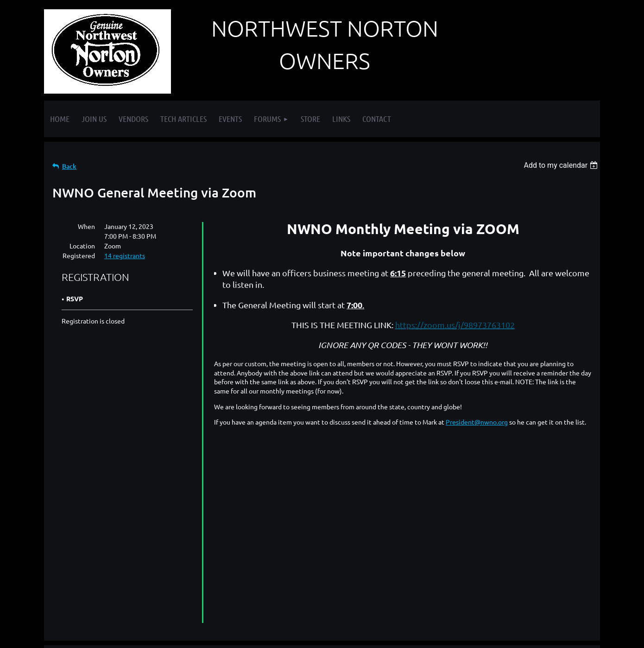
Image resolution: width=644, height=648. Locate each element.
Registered (79, 255)
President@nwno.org (477, 422)
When (86, 226)
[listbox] (562, 165)
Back (69, 166)
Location (82, 246)
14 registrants (125, 255)
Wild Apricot (489, 636)
